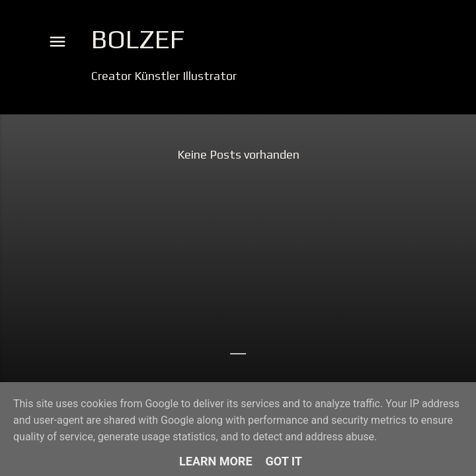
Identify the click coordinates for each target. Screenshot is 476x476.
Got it (284, 461)
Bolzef (138, 39)
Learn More (216, 461)
